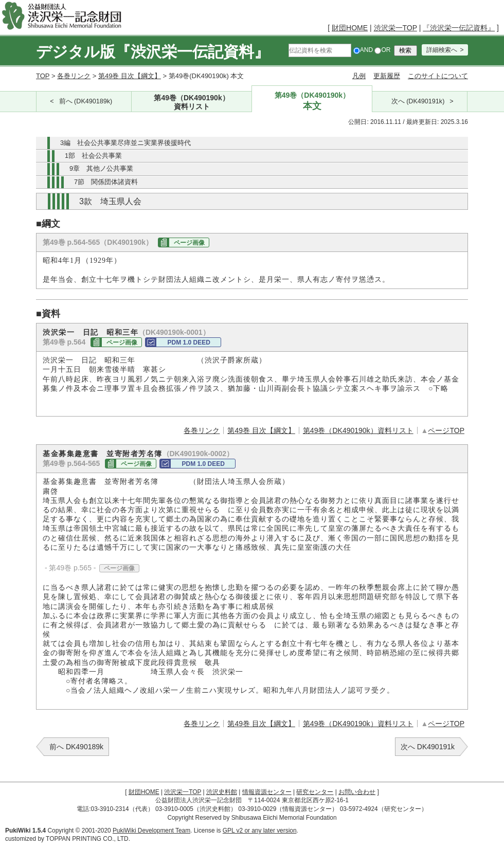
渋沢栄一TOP (395, 28)
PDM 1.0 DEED (188, 342)
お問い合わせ (357, 792)
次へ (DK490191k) (418, 101)
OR (382, 50)
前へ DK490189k (76, 747)
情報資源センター (267, 792)
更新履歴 (387, 76)
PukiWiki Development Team (151, 831)
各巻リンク (74, 76)
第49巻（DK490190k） (192, 103)
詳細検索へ (442, 50)
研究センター (315, 792)
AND (363, 50)
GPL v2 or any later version (260, 831)
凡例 (359, 76)
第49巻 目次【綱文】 (130, 76)
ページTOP (446, 430)
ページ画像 (189, 243)
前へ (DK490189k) (86, 101)
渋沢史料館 (222, 792)
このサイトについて (438, 76)
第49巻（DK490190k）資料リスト (358, 430)
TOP (43, 76)
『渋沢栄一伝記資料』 (459, 28)
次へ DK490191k (428, 747)
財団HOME (350, 28)
